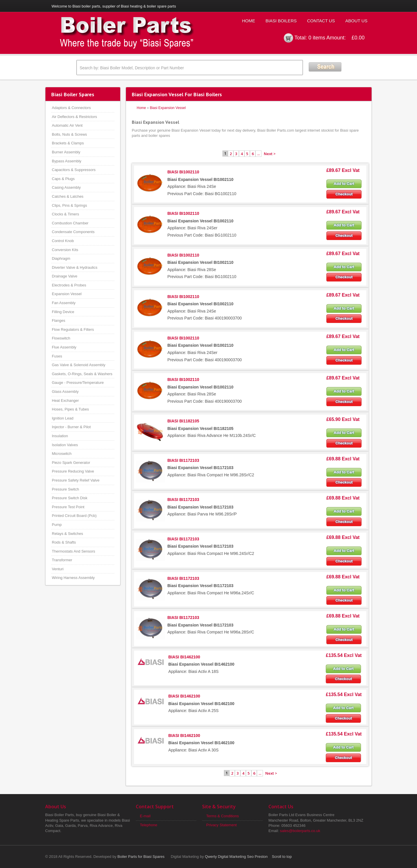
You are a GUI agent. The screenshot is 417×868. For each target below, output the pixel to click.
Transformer (62, 560)
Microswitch (62, 454)
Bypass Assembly (67, 161)
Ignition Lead (63, 418)
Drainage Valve (65, 276)
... (258, 154)
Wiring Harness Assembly (73, 578)
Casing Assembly (66, 187)
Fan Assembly (64, 303)
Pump (57, 525)
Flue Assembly (64, 347)
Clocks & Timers (65, 214)
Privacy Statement (222, 825)
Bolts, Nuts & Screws (69, 134)
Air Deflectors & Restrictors (74, 117)
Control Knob (63, 241)
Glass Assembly (65, 392)
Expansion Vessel (67, 294)
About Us (356, 21)
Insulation (60, 436)
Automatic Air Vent (67, 125)
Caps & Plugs (63, 179)
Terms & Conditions (223, 816)
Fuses (57, 356)
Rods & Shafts (64, 542)
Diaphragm (61, 258)
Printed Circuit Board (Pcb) (74, 516)
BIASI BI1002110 (183, 172)
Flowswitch (61, 338)
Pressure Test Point (68, 507)
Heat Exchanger (65, 401)
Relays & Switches (67, 534)
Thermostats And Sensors (74, 551)
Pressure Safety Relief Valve (76, 480)
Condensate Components (73, 232)
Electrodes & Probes (69, 285)
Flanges (58, 320)
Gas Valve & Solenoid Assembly (79, 365)
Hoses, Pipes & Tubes (70, 409)
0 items (317, 38)
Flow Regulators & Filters (73, 329)
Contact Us (321, 21)
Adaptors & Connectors (71, 108)
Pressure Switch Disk (70, 498)
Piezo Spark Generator (71, 463)
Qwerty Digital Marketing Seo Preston (236, 857)
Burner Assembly (66, 152)
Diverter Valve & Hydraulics (75, 267)
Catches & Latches (68, 196)
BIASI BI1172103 (183, 460)
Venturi (58, 569)
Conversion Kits (65, 250)
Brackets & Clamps (68, 143)
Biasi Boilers (281, 21)
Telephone (149, 825)
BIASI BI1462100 (184, 657)
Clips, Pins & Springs (69, 205)
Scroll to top (282, 857)
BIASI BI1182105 (183, 421)
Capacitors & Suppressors (74, 170)
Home (249, 21)
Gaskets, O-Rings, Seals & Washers (82, 374)
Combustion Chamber (70, 223)
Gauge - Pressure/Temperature (78, 383)
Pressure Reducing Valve (73, 471)
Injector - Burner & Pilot (71, 427)
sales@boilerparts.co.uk (300, 831)
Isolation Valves (65, 445)
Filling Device (63, 312)
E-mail (145, 816)
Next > (270, 154)
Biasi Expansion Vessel (168, 108)
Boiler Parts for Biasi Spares (141, 857)
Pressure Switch (65, 489)
